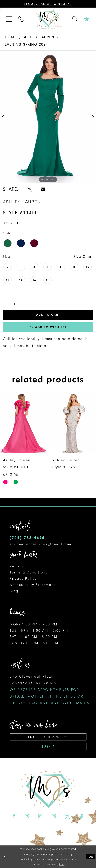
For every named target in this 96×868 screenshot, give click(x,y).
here (62, 864)
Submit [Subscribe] (48, 747)
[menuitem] (9, 19)
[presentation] (23, 422)
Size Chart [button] (83, 257)
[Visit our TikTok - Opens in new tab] (81, 816)
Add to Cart (48, 315)
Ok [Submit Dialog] (91, 857)
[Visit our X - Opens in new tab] (68, 816)
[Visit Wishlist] (87, 19)
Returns (17, 566)
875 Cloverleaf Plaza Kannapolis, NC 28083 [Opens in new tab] (50, 690)
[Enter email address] (48, 737)
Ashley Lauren (39, 37)
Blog (14, 591)
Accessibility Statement (32, 585)
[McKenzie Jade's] (48, 19)
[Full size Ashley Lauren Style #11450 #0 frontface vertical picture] (48, 117)
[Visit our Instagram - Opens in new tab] (27, 816)
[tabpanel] (48, 117)
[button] (9, 19)
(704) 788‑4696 (27, 538)
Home (11, 37)
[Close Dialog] (5, 857)
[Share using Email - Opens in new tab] (43, 189)
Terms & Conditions (29, 572)
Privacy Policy (23, 579)
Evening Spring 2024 (26, 44)
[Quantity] (10, 304)
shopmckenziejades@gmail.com (41, 544)
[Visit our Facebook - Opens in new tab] (14, 816)
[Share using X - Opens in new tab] (29, 189)
